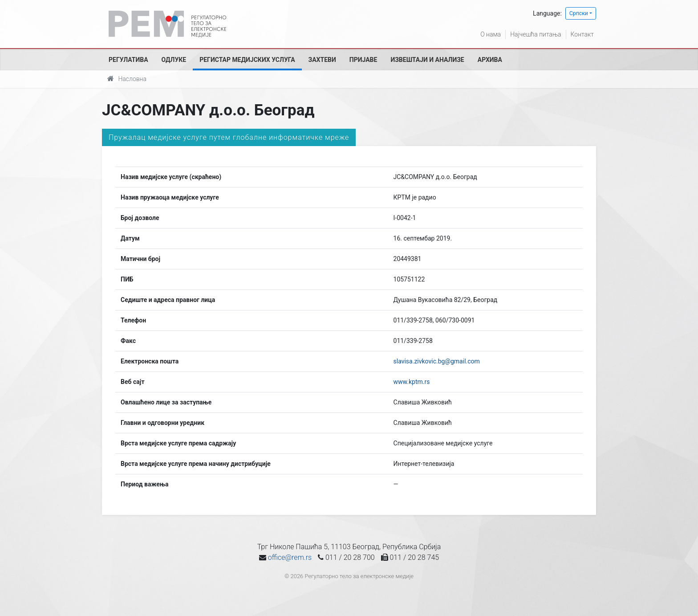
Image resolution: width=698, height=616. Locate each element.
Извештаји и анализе (427, 60)
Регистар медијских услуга (247, 60)
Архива (490, 60)
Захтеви (322, 60)
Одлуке (174, 60)
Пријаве (363, 60)
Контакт (582, 34)
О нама (491, 34)
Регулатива (128, 60)
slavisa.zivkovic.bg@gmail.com (437, 361)
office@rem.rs (290, 557)
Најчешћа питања (536, 34)
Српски (579, 13)
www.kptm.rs (412, 382)
